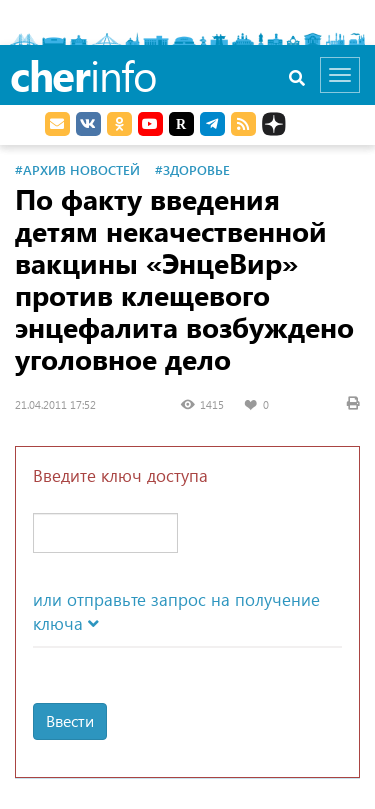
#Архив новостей (77, 169)
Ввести (70, 720)
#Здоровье (192, 169)
